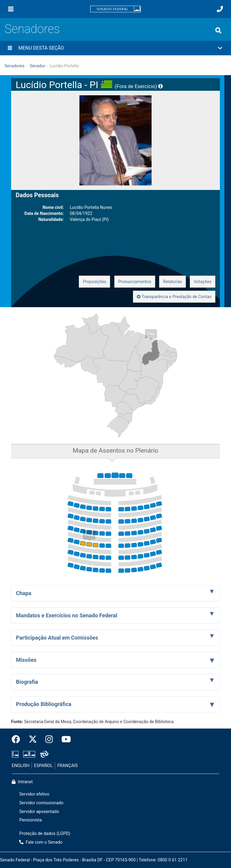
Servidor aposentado (39, 812)
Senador (38, 66)
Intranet (22, 782)
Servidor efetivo (34, 794)
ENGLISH (21, 766)
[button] (115, 48)
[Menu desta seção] (10, 48)
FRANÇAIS (68, 766)
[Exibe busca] (218, 30)
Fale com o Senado (41, 842)
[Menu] (11, 9)
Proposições (94, 282)
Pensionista (31, 820)
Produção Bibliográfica (44, 704)
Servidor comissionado (41, 803)
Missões (26, 660)
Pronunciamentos (135, 282)
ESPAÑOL (43, 766)
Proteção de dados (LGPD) (45, 834)
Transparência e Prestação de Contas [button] (174, 297)
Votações (203, 282)
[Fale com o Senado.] (220, 9)
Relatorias (172, 282)
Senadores (32, 29)
